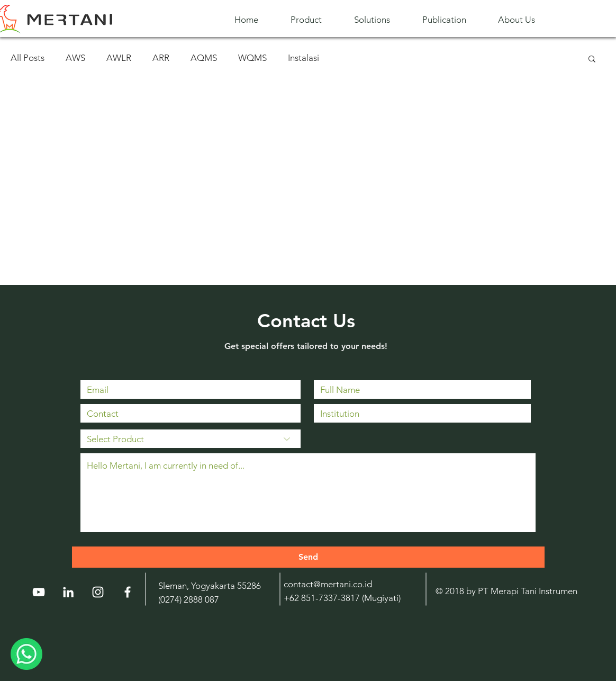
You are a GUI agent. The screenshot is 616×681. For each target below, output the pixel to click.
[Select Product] (191, 439)
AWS (75, 58)
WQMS (252, 58)
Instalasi (304, 58)
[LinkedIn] (68, 592)
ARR (161, 58)
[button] (314, 20)
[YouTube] (39, 592)
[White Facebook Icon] (128, 592)
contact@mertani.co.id (328, 584)
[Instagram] (98, 592)
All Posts (28, 58)
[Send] (308, 557)
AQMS (204, 58)
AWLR (119, 58)
